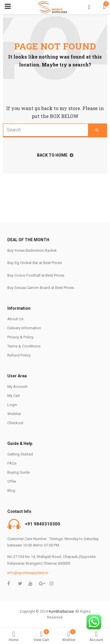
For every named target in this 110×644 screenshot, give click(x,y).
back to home (55, 155)
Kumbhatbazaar (61, 612)
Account (96, 637)
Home (14, 637)
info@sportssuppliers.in (28, 573)
